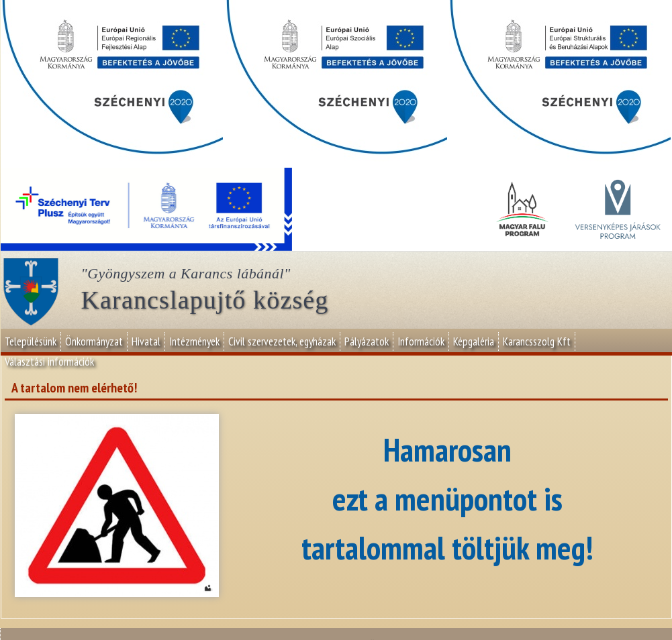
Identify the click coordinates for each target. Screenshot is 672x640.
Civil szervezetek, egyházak (282, 341)
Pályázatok (367, 341)
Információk (421, 341)
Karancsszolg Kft (537, 341)
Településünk (31, 341)
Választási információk (49, 362)
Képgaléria (474, 341)
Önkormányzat (94, 341)
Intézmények (194, 341)
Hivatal (146, 341)
